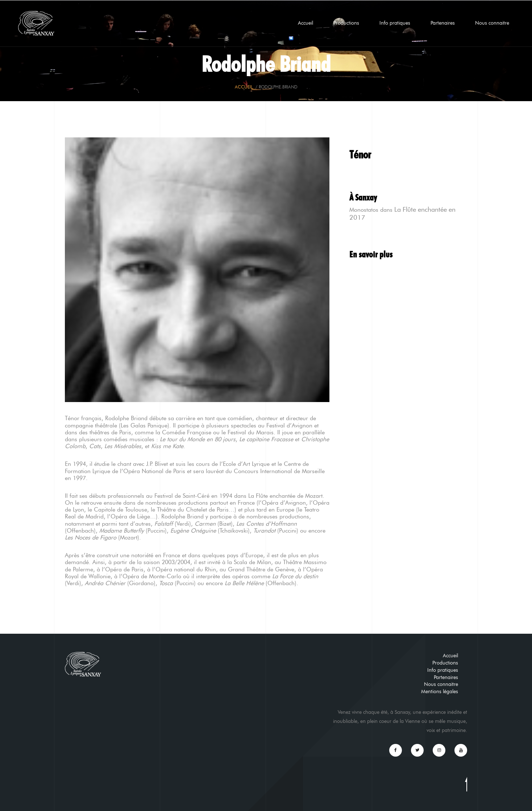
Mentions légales (440, 692)
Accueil (306, 23)
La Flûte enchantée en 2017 (402, 214)
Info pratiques (395, 23)
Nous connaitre (492, 23)
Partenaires (443, 23)
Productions (346, 23)
